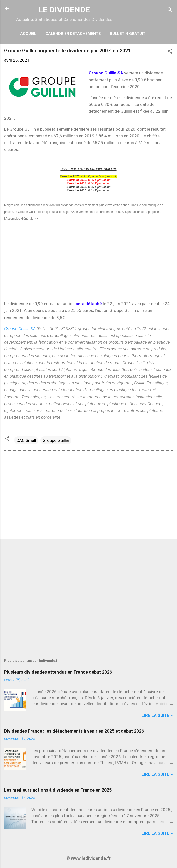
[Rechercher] (170, 10)
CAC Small (26, 440)
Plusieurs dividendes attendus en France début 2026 (58, 672)
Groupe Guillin (56, 440)
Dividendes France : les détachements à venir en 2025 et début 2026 (74, 731)
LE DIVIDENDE (64, 10)
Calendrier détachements (73, 34)
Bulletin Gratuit (128, 34)
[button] (170, 52)
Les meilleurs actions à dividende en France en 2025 (58, 790)
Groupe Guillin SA (20, 329)
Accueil (28, 34)
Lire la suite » (157, 715)
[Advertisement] (88, 261)
